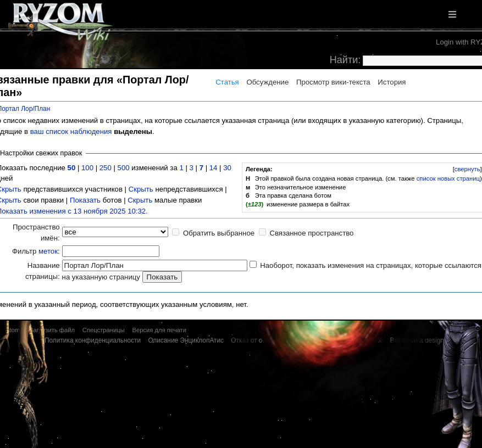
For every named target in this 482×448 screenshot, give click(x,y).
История (392, 82)
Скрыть (141, 189)
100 (87, 168)
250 (106, 168)
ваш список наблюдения (71, 131)
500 (124, 168)
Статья (227, 82)
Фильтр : (36, 251)
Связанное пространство (311, 233)
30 (227, 168)
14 (214, 168)
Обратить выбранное (219, 233)
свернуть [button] (467, 169)
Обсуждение (267, 82)
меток (48, 251)
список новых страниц (448, 178)
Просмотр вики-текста (333, 82)
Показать (85, 200)
